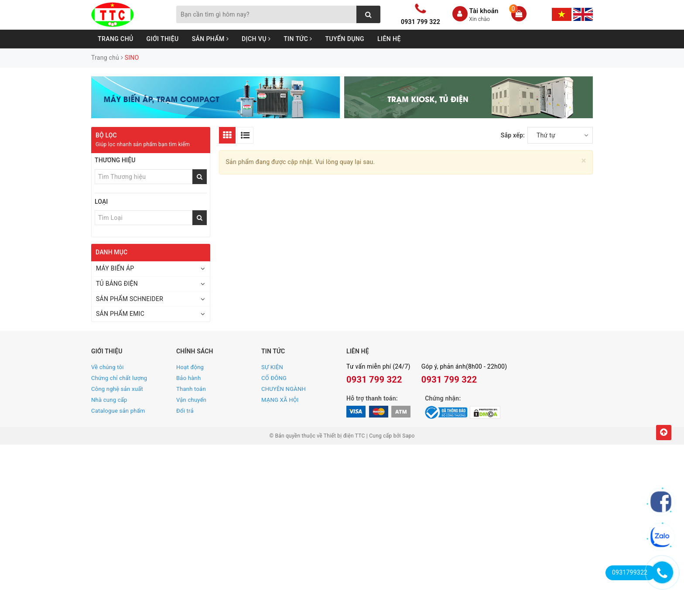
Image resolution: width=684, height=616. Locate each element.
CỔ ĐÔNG (274, 378)
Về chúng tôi (108, 367)
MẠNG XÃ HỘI (280, 400)
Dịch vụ (256, 39)
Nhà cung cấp (109, 400)
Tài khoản (484, 11)
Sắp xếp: (513, 135)
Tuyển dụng (345, 39)
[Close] (584, 161)
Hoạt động (190, 367)
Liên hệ (389, 39)
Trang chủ (116, 39)
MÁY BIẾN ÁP (115, 268)
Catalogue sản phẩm (118, 411)
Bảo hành (188, 378)
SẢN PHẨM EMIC (120, 314)
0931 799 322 (421, 22)
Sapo (408, 436)
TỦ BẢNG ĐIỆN (117, 284)
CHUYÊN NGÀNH (284, 389)
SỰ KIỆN (272, 367)
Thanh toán (191, 389)
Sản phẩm (210, 39)
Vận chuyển (191, 400)
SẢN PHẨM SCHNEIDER (130, 299)
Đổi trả (185, 411)
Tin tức (298, 39)
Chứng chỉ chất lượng (119, 378)
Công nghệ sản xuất (117, 389)
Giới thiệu (163, 39)
